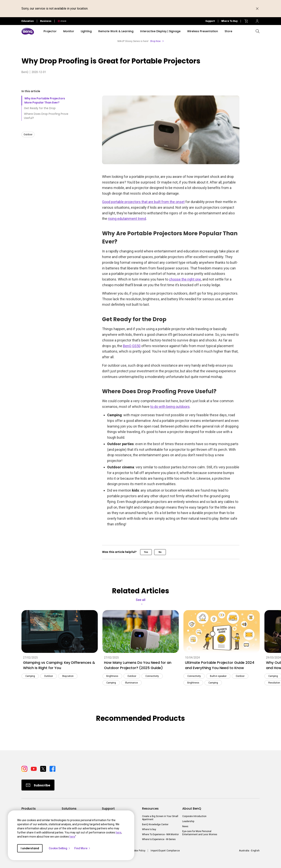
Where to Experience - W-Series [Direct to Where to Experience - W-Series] (159, 839)
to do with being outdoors (170, 407)
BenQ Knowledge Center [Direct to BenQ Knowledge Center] (155, 824)
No (160, 552)
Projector (50, 31)
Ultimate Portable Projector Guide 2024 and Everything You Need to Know (220, 665)
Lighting (86, 31)
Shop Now (155, 41)
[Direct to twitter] (43, 769)
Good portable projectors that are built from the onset (143, 202)
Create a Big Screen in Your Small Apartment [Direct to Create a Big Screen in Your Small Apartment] (160, 818)
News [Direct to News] (185, 826)
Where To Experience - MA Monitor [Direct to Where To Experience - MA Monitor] (160, 834)
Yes (146, 552)
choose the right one (185, 279)
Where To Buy (229, 21)
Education (28, 21)
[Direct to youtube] (34, 769)
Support (210, 21)
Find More (82, 848)
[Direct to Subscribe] (38, 785)
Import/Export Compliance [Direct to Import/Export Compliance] (165, 851)
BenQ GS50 (132, 346)
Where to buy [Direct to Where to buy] (149, 829)
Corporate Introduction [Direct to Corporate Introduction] (194, 816)
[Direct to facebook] (52, 769)
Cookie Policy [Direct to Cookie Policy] (138, 851)
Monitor (69, 31)
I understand (30, 848)
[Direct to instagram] (25, 769)
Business (46, 21)
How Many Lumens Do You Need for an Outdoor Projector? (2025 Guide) (138, 665)
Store (228, 31)
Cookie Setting (60, 848)
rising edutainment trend (127, 219)
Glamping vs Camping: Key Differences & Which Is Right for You (59, 665)
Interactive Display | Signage (160, 31)
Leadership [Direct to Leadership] (188, 821)
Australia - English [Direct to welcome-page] (249, 851)
